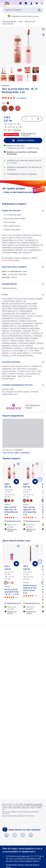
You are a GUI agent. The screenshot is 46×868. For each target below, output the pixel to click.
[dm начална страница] (7, 3)
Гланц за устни (8, 24)
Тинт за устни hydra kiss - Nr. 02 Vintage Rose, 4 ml (30, 511)
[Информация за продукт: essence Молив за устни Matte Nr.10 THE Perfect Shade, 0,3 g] (34, 603)
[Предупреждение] (23, 284)
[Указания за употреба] (23, 362)
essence (5, 86)
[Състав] (23, 295)
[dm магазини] (20, 3)
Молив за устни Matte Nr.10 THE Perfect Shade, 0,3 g (30, 589)
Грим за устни (30, 21)
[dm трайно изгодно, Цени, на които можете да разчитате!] (23, 190)
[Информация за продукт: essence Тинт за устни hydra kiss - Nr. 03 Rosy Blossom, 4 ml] (15, 521)
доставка (17, 130)
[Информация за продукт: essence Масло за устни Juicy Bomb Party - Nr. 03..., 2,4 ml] (15, 603)
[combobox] (23, 10)
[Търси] (39, 10)
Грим (20, 21)
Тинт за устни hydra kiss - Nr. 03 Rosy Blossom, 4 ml (11, 511)
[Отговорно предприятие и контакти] (23, 385)
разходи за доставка (34, 804)
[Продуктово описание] (23, 211)
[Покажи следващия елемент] (40, 479)
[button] (42, 3)
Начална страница (9, 21)
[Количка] (37, 3)
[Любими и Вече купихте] (26, 3)
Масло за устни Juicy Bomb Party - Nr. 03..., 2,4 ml (11, 592)
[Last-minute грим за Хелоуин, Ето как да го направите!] (23, 437)
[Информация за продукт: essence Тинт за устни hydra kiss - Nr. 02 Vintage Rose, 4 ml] (34, 521)
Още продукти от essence (22, 407)
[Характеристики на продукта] (23, 267)
